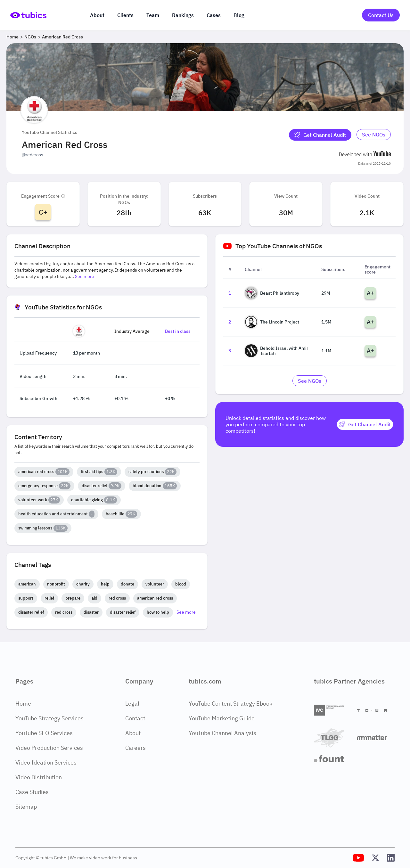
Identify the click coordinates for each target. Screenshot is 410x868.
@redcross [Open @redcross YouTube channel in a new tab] (33, 155)
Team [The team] (153, 15)
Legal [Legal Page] (132, 704)
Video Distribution (39, 777)
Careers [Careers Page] (135, 748)
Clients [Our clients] (125, 15)
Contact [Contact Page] (135, 718)
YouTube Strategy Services (49, 718)
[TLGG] (333, 737)
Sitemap (26, 807)
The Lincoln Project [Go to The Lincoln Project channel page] (272, 322)
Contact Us (381, 15)
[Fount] (333, 759)
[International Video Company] (333, 710)
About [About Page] (133, 733)
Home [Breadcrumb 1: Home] (12, 37)
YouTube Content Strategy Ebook (230, 704)
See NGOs (374, 135)
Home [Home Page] (23, 704)
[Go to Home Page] (28, 15)
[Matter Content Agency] (376, 737)
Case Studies (32, 792)
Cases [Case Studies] (214, 15)
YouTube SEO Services (44, 733)
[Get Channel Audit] (320, 135)
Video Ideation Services (46, 762)
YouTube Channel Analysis (222, 733)
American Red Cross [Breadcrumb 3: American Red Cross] (62, 37)
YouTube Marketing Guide (222, 718)
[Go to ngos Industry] (374, 135)
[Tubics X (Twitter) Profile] (375, 858)
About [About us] (97, 15)
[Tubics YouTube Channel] (358, 858)
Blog (239, 15)
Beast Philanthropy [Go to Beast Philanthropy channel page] (272, 293)
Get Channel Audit (320, 135)
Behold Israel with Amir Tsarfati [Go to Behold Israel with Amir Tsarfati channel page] (276, 351)
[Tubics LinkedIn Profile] (391, 858)
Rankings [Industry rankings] (183, 15)
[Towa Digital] (376, 710)
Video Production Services (49, 748)
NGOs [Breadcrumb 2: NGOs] (30, 37)
